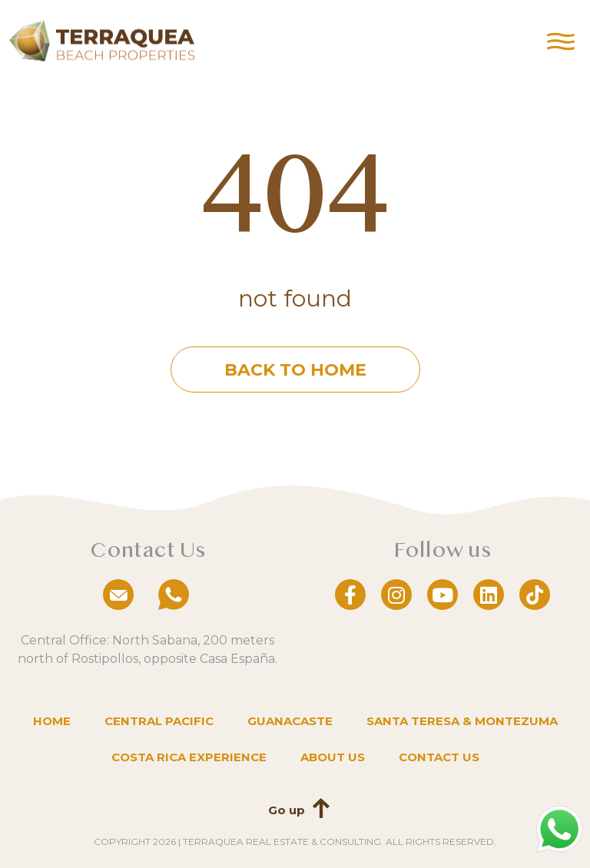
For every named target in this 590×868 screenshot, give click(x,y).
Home (52, 721)
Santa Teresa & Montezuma (462, 721)
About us (333, 757)
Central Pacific (159, 721)
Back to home (295, 370)
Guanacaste (290, 721)
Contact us (439, 757)
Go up (287, 810)
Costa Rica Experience (189, 757)
